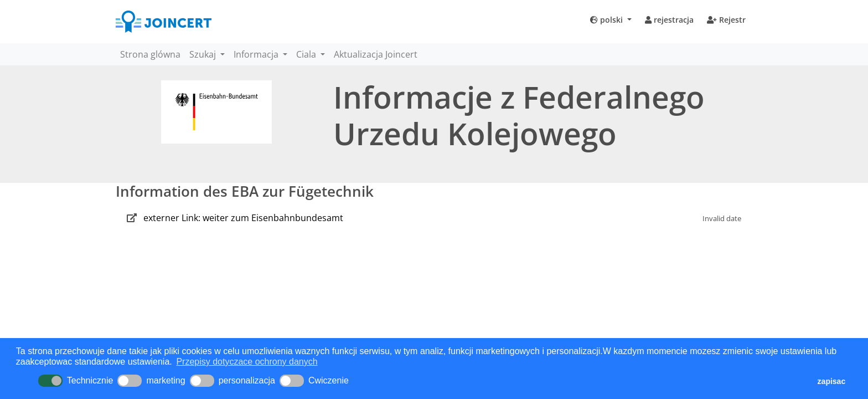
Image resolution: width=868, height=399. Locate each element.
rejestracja (669, 20)
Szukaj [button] (204, 54)
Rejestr (726, 20)
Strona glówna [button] (150, 54)
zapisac (832, 381)
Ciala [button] (307, 54)
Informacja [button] (257, 54)
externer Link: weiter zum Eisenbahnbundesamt (243, 218)
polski (608, 20)
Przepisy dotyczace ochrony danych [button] (247, 362)
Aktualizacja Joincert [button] (376, 54)
